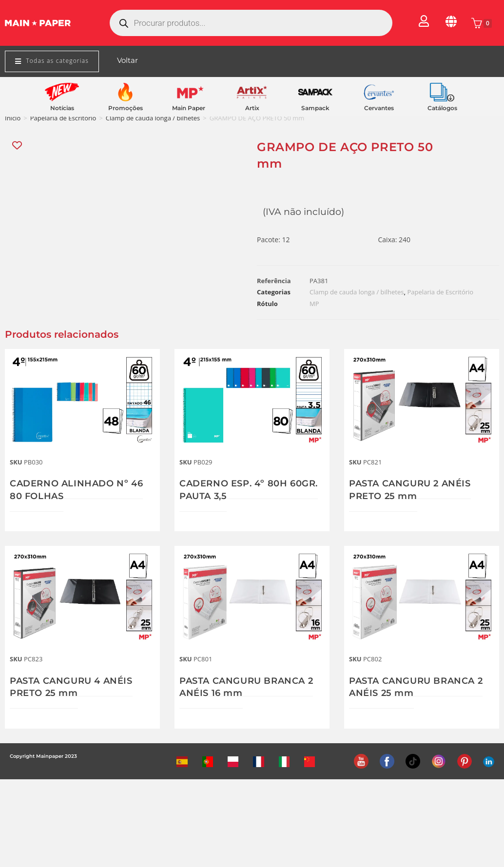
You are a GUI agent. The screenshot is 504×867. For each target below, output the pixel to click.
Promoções (126, 108)
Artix (252, 108)
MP (314, 304)
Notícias (62, 108)
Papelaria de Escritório (63, 118)
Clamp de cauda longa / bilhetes (153, 118)
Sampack (315, 108)
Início (13, 118)
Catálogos (442, 108)
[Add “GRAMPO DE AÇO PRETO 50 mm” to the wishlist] (18, 145)
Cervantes (379, 108)
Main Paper (189, 108)
